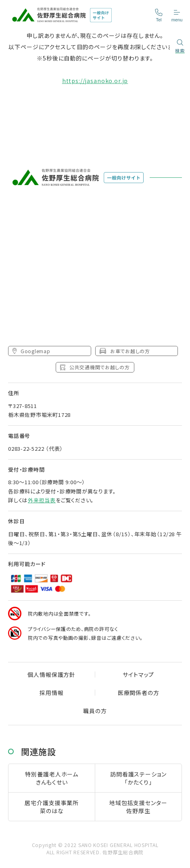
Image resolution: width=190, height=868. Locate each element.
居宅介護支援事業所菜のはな (52, 807)
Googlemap (31, 351)
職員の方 (95, 711)
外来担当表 (42, 500)
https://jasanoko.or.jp (95, 81)
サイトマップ (138, 674)
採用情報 (51, 693)
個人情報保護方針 (51, 674)
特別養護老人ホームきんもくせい (52, 778)
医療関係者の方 (139, 693)
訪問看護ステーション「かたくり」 (138, 778)
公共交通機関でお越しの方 (95, 367)
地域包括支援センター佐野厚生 (138, 807)
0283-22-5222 (26, 449)
